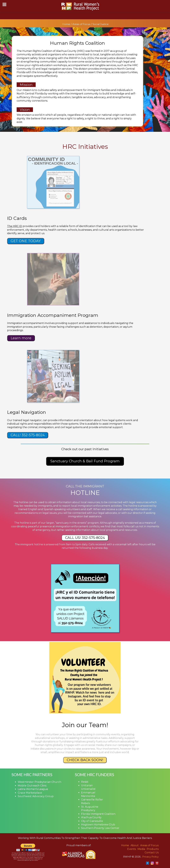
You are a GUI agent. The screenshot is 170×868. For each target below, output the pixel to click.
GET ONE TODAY (26, 241)
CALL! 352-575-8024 (28, 435)
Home (66, 24)
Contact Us (152, 852)
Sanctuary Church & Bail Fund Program (85, 461)
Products (153, 849)
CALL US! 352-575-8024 (85, 538)
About (135, 845)
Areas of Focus (81, 24)
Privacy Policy (150, 857)
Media (141, 849)
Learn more (21, 338)
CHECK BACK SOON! (85, 760)
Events (132, 849)
